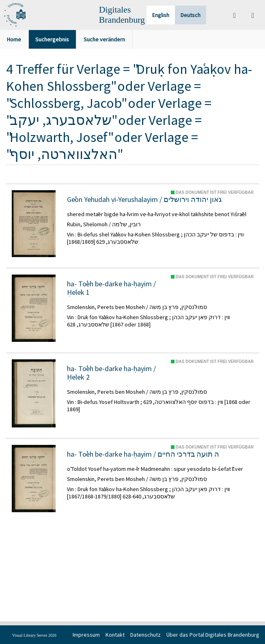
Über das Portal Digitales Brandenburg (213, 635)
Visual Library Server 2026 (34, 635)
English (161, 15)
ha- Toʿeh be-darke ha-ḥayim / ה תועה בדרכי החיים (143, 454)
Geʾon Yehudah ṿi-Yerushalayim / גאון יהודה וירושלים (144, 200)
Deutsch (191, 15)
